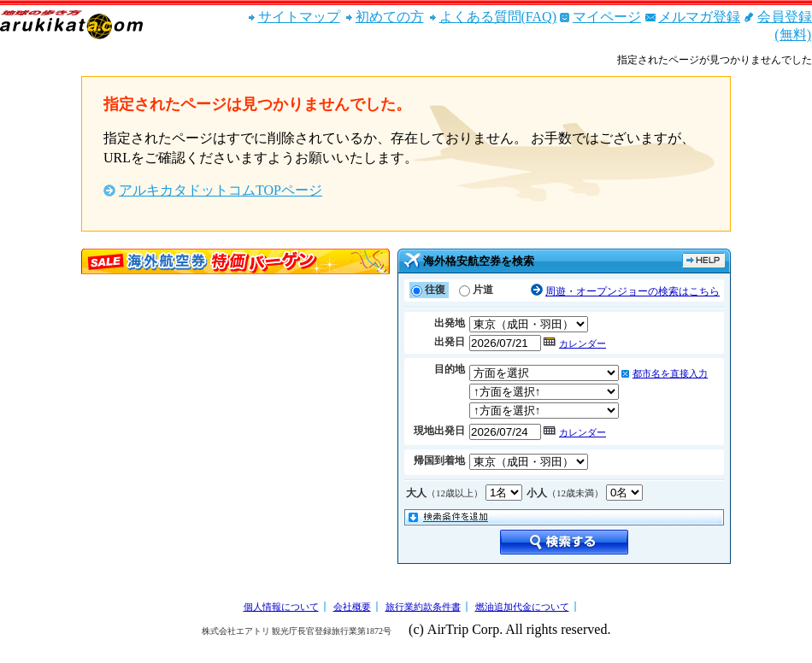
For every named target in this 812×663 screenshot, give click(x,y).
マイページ (607, 17)
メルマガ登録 (699, 17)
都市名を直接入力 (670, 373)
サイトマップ (299, 17)
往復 (435, 290)
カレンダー (583, 343)
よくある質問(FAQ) (498, 17)
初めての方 (390, 17)
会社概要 (352, 607)
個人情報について (281, 607)
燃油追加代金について (522, 607)
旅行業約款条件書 (423, 607)
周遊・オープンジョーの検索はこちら (633, 291)
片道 (483, 290)
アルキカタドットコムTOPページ (221, 190)
